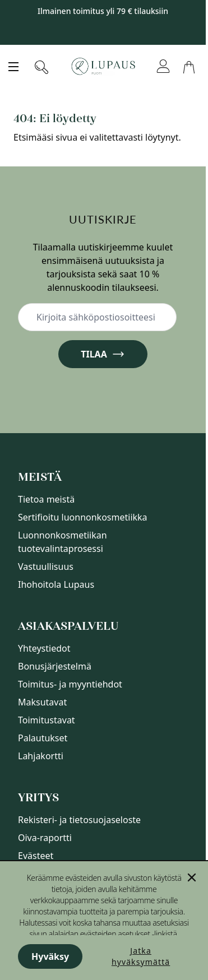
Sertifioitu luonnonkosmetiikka (83, 517)
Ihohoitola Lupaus (56, 584)
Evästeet (36, 856)
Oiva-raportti (45, 838)
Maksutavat (42, 702)
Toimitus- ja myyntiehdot (70, 684)
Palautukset (43, 738)
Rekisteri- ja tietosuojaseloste (79, 820)
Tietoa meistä (46, 499)
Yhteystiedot (44, 648)
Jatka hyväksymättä (141, 956)
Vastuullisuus (46, 566)
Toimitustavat (47, 720)
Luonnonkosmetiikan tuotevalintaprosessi (63, 542)
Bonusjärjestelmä (55, 666)
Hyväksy (50, 956)
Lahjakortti (41, 756)
